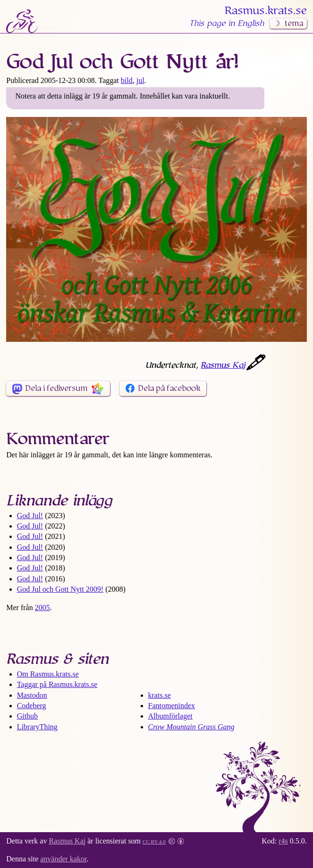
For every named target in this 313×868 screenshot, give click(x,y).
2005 (42, 608)
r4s (283, 841)
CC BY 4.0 (154, 841)
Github (27, 716)
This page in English (227, 24)
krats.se (160, 695)
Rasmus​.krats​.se (266, 11)
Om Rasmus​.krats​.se (48, 674)
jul (140, 80)
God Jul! (30, 516)
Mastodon (32, 695)
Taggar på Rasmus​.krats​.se (57, 684)
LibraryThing (37, 727)
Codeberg (32, 706)
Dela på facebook (169, 389)
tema (294, 24)
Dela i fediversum (56, 389)
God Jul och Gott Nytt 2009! (60, 589)
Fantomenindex (172, 706)
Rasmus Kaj (223, 365)
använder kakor (63, 859)
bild (127, 80)
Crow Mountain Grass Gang (191, 727)
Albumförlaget (170, 716)
